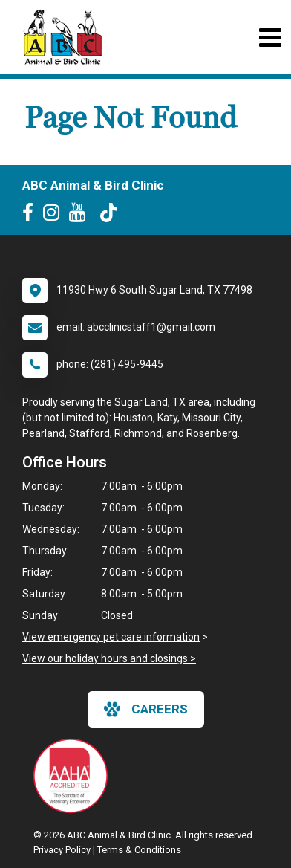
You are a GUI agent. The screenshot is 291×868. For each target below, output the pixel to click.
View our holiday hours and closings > (109, 658)
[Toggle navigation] (270, 38)
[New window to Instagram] (55, 216)
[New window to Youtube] (81, 216)
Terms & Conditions (139, 850)
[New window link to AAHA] (74, 776)
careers (146, 709)
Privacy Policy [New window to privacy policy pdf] (62, 850)
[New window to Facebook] (32, 216)
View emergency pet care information (111, 637)
